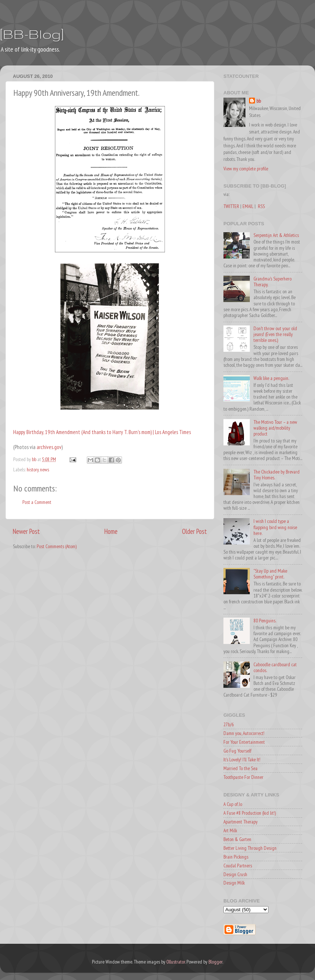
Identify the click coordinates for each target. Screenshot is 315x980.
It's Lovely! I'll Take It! (242, 759)
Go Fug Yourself (237, 751)
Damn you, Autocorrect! (244, 733)
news (45, 470)
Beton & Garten (237, 839)
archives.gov (49, 447)
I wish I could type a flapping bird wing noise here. (275, 527)
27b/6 (229, 724)
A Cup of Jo (233, 804)
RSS (261, 206)
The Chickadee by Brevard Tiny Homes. (277, 475)
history (33, 470)
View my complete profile (246, 169)
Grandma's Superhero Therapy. (273, 282)
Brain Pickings (236, 857)
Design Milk (234, 883)
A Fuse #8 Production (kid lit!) (250, 813)
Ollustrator (176, 962)
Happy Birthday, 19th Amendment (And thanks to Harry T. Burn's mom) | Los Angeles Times (102, 432)
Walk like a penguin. (271, 378)
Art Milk (230, 830)
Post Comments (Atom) (57, 546)
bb (259, 101)
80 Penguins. (265, 621)
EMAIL (248, 206)
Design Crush (235, 874)
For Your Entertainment (244, 742)
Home (111, 531)
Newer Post (26, 531)
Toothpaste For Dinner (243, 777)
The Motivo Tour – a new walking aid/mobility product (275, 428)
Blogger (215, 962)
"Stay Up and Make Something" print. (270, 574)
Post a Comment (37, 502)
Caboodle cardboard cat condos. (275, 667)
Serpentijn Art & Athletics (276, 235)
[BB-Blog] (32, 34)
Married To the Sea (240, 768)
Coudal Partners (238, 866)
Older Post (194, 531)
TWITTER (231, 206)
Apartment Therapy (240, 822)
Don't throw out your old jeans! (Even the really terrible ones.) (275, 334)
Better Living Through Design (250, 848)
